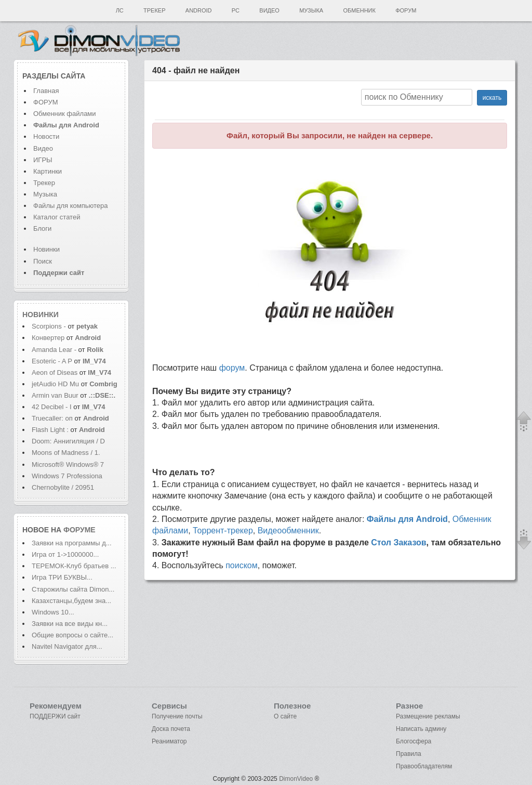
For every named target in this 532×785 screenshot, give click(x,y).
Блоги (42, 228)
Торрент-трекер (223, 531)
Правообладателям (424, 766)
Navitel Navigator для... (67, 646)
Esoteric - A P (52, 361)
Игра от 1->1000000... (65, 554)
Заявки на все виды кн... (70, 624)
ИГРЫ (43, 160)
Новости (46, 136)
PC (236, 10)
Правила (409, 754)
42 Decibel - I (52, 407)
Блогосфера (414, 741)
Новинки (46, 249)
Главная (46, 91)
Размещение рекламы (428, 716)
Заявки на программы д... (72, 543)
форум (232, 368)
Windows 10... (53, 612)
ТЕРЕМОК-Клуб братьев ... (74, 566)
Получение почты (177, 716)
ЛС (120, 10)
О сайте (285, 716)
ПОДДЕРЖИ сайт (55, 716)
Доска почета (171, 729)
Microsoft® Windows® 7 (68, 465)
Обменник (359, 10)
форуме (79, 530)
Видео (269, 10)
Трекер (154, 10)
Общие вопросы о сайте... (72, 635)
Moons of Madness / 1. (66, 453)
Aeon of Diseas (55, 372)
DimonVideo (296, 779)
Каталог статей (57, 217)
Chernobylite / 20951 (63, 487)
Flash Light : (51, 430)
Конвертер (48, 338)
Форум (406, 10)
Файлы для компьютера (71, 206)
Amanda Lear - (55, 350)
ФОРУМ (45, 102)
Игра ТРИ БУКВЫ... (62, 577)
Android (199, 10)
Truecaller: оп (52, 418)
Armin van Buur (55, 395)
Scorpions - (50, 326)
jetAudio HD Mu (55, 384)
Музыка (311, 10)
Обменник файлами (65, 114)
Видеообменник (288, 531)
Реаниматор (169, 741)
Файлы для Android (407, 519)
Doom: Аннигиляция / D (68, 441)
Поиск (43, 261)
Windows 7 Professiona (67, 476)
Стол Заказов (398, 542)
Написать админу (421, 729)
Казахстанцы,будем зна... (71, 601)
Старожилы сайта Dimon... (73, 589)
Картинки (48, 171)
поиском (242, 565)
